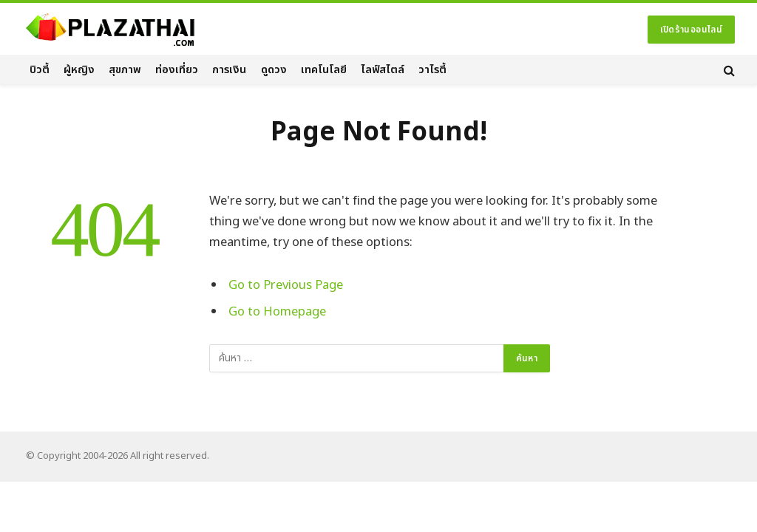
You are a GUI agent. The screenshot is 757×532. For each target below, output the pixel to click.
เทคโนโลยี (324, 70)
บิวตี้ (40, 70)
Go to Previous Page (286, 285)
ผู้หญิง (79, 70)
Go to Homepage (277, 311)
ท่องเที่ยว (177, 70)
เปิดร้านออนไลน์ (691, 30)
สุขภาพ (125, 70)
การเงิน (229, 70)
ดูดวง (274, 70)
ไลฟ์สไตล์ (383, 70)
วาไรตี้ (432, 70)
